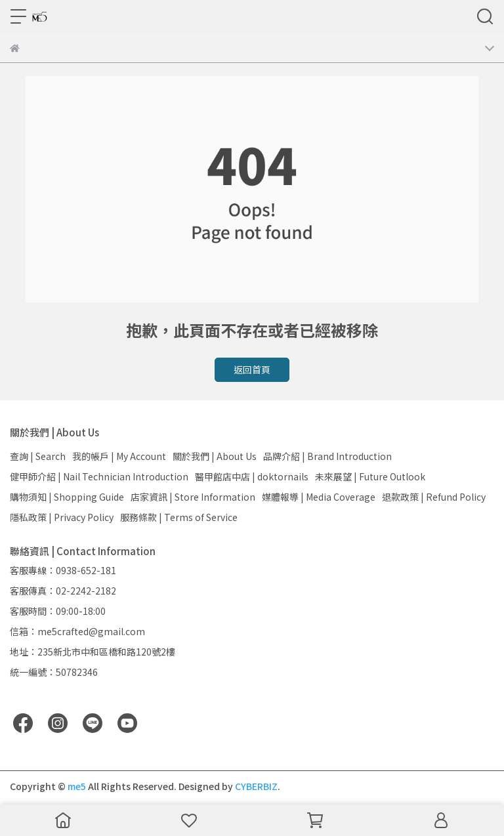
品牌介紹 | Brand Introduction (327, 456)
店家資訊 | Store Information (193, 497)
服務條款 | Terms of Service (179, 517)
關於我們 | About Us (215, 456)
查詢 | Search (38, 456)
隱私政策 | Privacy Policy (62, 517)
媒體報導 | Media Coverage (319, 497)
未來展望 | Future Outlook (370, 476)
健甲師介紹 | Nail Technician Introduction (99, 476)
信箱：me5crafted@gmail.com (77, 631)
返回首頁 (252, 369)
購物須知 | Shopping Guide (67, 497)
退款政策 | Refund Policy (434, 497)
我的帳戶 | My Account (119, 456)
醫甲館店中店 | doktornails (252, 476)
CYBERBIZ (256, 786)
